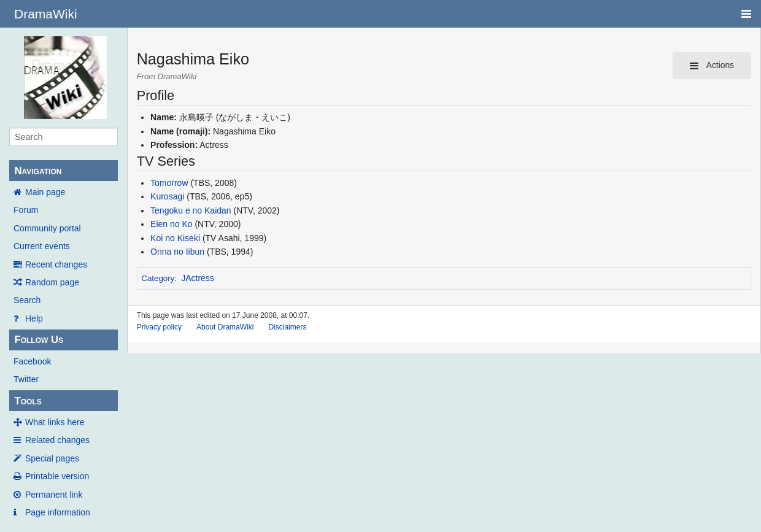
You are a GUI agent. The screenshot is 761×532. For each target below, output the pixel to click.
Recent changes (56, 264)
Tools (28, 401)
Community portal (47, 228)
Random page (52, 282)
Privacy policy (159, 327)
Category (158, 278)
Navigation (38, 171)
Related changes (57, 440)
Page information (58, 512)
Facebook (32, 361)
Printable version (57, 476)
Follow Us (39, 340)
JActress (198, 278)
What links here (55, 422)
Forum (26, 210)
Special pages (52, 458)
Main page (45, 192)
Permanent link (54, 495)
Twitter (26, 379)
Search (27, 300)
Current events (42, 246)
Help (34, 318)
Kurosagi (167, 196)
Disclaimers (287, 327)
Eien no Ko (172, 224)
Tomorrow (169, 183)
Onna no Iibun (177, 252)
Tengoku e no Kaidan (191, 210)
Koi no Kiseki (175, 238)
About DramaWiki (225, 327)
